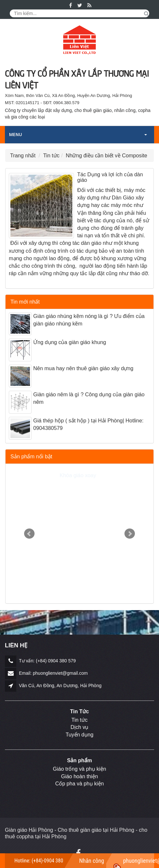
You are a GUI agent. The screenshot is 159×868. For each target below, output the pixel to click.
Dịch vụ (80, 727)
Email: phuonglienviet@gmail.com (53, 673)
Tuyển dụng (79, 735)
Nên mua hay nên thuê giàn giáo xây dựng (83, 368)
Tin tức (79, 720)
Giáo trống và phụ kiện (79, 769)
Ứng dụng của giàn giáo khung (70, 342)
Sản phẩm (80, 760)
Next (130, 534)
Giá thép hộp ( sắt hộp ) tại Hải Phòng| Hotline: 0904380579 (88, 424)
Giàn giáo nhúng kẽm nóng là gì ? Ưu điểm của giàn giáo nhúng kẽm (89, 320)
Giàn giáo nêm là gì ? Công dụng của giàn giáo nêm (89, 398)
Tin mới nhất (25, 302)
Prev (29, 534)
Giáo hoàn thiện (79, 776)
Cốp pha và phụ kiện (79, 784)
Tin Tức (79, 711)
